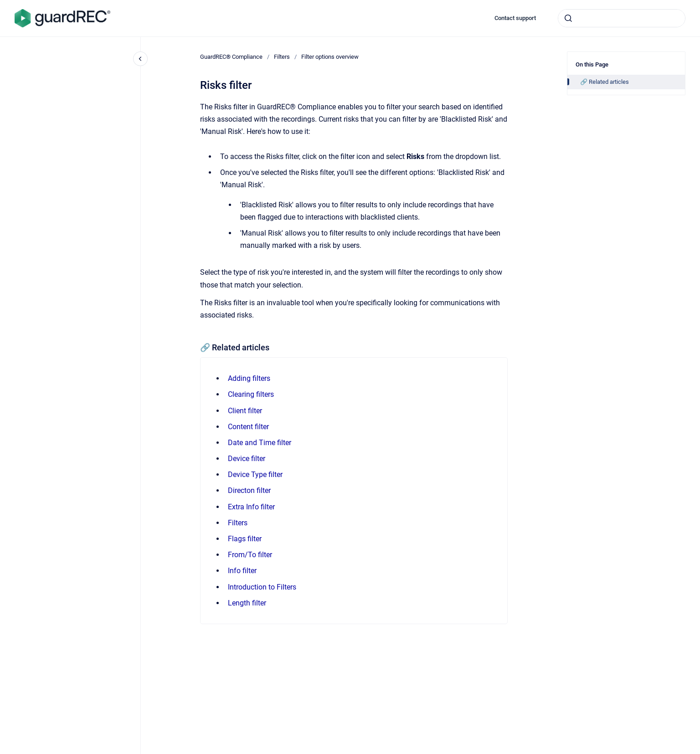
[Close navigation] (140, 59)
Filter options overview (330, 57)
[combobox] (622, 18)
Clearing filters (251, 394)
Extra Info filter (251, 507)
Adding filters (249, 378)
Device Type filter (255, 474)
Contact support (515, 18)
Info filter (242, 571)
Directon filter (249, 490)
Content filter (248, 427)
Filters (282, 57)
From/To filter (250, 555)
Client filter (245, 411)
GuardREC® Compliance (231, 57)
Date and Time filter (260, 443)
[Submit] (568, 18)
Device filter (247, 459)
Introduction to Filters (262, 587)
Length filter (247, 603)
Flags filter (245, 539)
